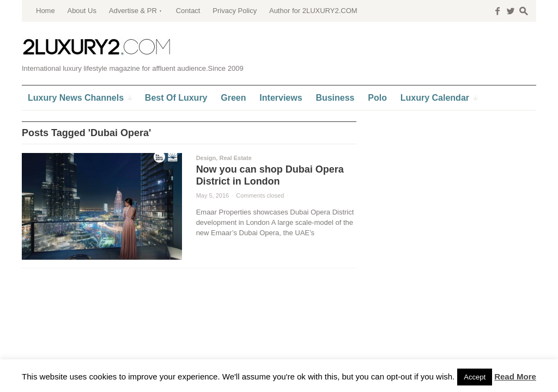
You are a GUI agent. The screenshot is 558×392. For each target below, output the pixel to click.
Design (206, 158)
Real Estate (235, 158)
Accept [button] (475, 377)
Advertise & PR (133, 11)
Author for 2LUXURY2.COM (313, 11)
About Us (81, 11)
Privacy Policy (235, 11)
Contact (188, 11)
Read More (515, 376)
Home (46, 11)
